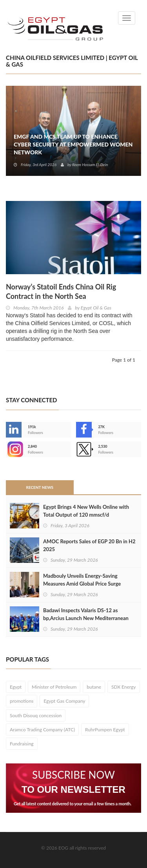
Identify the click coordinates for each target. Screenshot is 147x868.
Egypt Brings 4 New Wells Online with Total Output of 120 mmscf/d (86, 511)
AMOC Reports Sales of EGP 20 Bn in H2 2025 (89, 545)
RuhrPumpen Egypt (105, 730)
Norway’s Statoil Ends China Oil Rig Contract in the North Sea (61, 291)
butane (94, 687)
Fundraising (22, 744)
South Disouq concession (36, 715)
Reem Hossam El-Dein (90, 165)
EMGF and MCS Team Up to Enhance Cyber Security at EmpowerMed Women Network (73, 144)
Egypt (16, 687)
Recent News (40, 487)
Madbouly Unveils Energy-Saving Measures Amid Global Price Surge (82, 580)
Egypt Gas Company (64, 701)
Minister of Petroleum (54, 687)
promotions (22, 701)
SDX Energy (124, 687)
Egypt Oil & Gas (96, 308)
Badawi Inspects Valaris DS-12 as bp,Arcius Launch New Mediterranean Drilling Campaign (86, 618)
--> (14, 449)
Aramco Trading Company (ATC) (42, 730)
